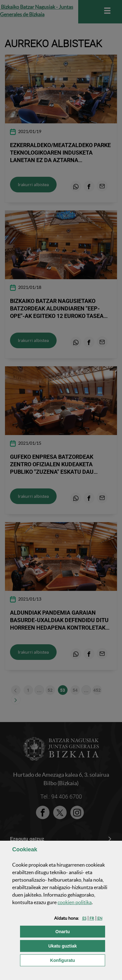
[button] (84, 918)
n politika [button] (75, 902)
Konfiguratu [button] (78, 960)
